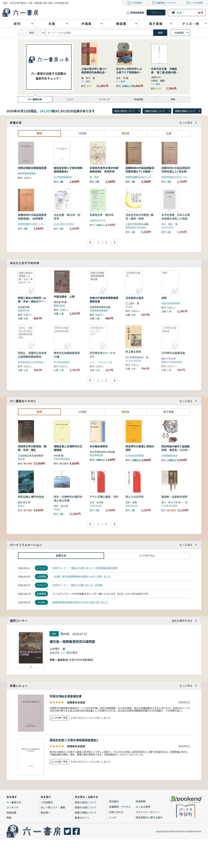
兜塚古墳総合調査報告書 (66, 696)
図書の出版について (155, 111)
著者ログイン (82, 818)
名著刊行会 (24, 310)
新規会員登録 (137, 13)
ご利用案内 (137, 3)
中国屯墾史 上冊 (64, 296)
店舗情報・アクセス (166, 3)
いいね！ (59, 718)
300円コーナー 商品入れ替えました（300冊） (78, 585)
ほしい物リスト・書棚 (53, 807)
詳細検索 (179, 33)
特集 (9, 818)
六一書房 (86, 81)
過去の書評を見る (182, 621)
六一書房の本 (14, 802)
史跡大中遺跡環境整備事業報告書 (104, 300)
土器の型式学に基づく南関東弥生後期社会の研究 (94, 72)
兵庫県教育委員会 (99, 310)
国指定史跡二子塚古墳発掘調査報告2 (74, 740)
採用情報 (141, 801)
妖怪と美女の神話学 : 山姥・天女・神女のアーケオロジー (32, 301)
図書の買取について (185, 111)
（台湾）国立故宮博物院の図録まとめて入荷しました (82, 576)
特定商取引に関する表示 (149, 817)
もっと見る (186, 122)
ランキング (13, 807)
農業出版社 (59, 306)
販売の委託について (125, 111)
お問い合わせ (116, 812)
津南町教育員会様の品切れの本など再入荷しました (80, 602)
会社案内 (114, 801)
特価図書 (11, 813)
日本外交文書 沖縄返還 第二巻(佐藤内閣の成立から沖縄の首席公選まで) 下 (165, 74)
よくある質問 (196, 3)
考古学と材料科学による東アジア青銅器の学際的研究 (129, 72)
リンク (113, 817)
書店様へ (45, 813)
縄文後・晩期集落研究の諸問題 (72, 641)
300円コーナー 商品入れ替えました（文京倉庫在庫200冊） (86, 568)
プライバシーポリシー (148, 812)
